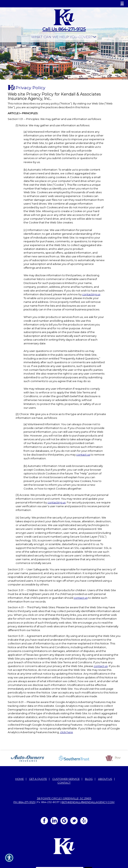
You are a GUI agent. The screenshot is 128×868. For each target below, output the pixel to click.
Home (20, 779)
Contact (64, 783)
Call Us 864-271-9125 (64, 29)
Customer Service (66, 779)
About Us (105, 779)
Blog (89, 779)
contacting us (91, 294)
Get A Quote (38, 779)
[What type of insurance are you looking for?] (64, 37)
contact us (83, 455)
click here (66, 732)
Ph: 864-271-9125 (24, 802)
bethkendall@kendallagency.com (88, 802)
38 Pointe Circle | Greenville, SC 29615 (64, 798)
